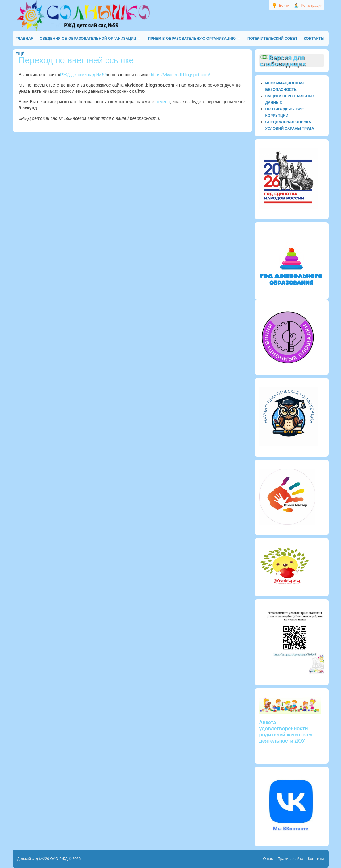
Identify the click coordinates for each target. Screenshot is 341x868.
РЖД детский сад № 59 (83, 75)
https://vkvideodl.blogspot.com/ (180, 75)
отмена (163, 102)
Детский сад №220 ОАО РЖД (43, 859)
